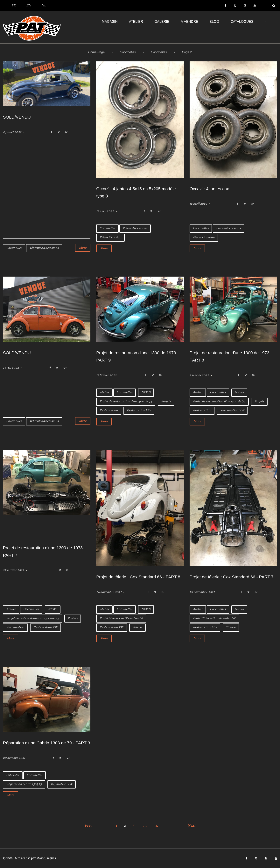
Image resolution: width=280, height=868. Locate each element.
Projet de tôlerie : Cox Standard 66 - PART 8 (138, 577)
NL (44, 6)
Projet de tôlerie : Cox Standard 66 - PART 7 (232, 577)
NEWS (146, 392)
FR (14, 6)
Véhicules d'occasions (44, 248)
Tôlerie (137, 627)
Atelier (136, 22)
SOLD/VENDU (17, 117)
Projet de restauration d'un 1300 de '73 (126, 402)
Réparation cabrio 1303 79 (24, 784)
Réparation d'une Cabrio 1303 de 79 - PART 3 (46, 743)
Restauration (109, 410)
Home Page (97, 52)
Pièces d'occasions (135, 228)
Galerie (162, 22)
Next (191, 826)
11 (157, 826)
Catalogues (242, 22)
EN (29, 6)
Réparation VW (62, 784)
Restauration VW (139, 410)
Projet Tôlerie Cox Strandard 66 (121, 618)
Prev (88, 826)
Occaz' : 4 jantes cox (209, 189)
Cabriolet (13, 775)
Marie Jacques (46, 858)
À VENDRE (189, 22)
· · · (267, 22)
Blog (214, 22)
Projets (166, 402)
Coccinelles (128, 52)
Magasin (110, 22)
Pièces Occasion (110, 238)
